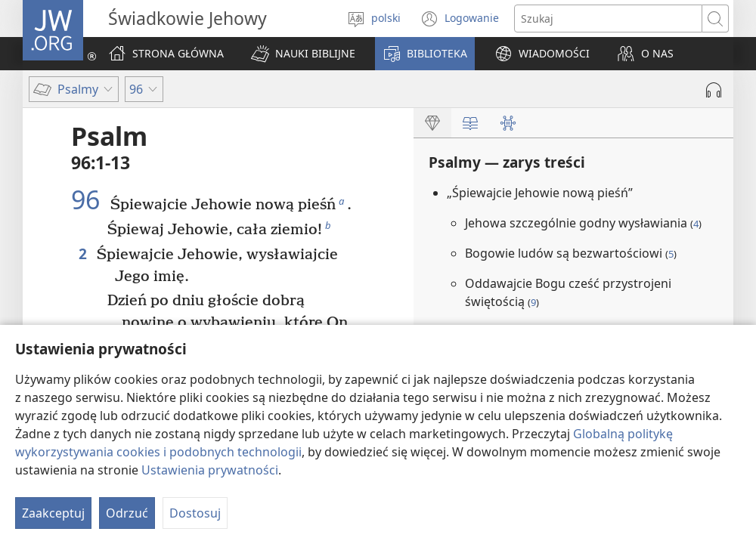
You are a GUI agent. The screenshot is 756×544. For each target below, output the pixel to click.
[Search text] (608, 19)
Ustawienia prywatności (210, 470)
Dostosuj (195, 513)
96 (89, 199)
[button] (303, 54)
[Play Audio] (714, 90)
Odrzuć (127, 513)
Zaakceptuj (53, 513)
